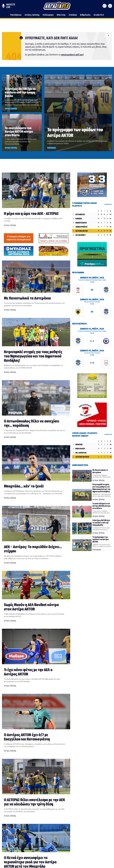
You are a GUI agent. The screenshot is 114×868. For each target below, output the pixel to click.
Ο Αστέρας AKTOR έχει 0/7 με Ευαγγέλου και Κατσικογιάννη (27, 737)
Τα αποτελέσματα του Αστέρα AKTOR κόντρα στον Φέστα (19, 132)
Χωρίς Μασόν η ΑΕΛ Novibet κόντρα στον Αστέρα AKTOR (31, 607)
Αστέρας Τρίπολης (32, 15)
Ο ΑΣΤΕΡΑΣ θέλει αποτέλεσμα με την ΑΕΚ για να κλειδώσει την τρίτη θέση (34, 802)
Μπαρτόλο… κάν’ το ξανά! (24, 486)
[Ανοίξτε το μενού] (110, 6)
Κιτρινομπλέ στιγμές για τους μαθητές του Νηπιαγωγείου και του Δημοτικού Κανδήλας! (33, 356)
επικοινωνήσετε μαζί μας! (72, 55)
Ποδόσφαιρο (48, 15)
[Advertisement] (19, 238)
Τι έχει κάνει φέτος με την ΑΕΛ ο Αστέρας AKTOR (28, 672)
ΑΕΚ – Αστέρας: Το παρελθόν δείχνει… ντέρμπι (33, 549)
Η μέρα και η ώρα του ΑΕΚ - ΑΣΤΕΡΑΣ (31, 214)
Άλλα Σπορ (61, 15)
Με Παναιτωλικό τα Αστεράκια (27, 298)
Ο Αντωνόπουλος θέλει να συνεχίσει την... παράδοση (32, 423)
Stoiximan (73, 15)
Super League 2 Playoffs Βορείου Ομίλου (85, 434)
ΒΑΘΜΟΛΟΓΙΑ (108, 204)
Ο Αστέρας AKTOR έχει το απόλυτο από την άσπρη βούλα (20, 92)
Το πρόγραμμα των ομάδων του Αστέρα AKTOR (75, 133)
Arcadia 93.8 (99, 15)
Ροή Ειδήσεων (16, 15)
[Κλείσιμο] (108, 36)
